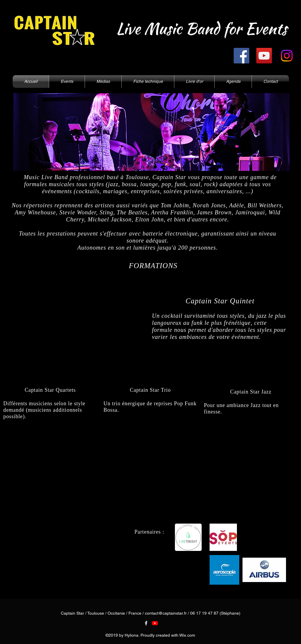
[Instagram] (287, 56)
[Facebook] (241, 56)
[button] (103, 81)
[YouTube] (264, 56)
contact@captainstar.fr (166, 613)
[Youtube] (155, 623)
